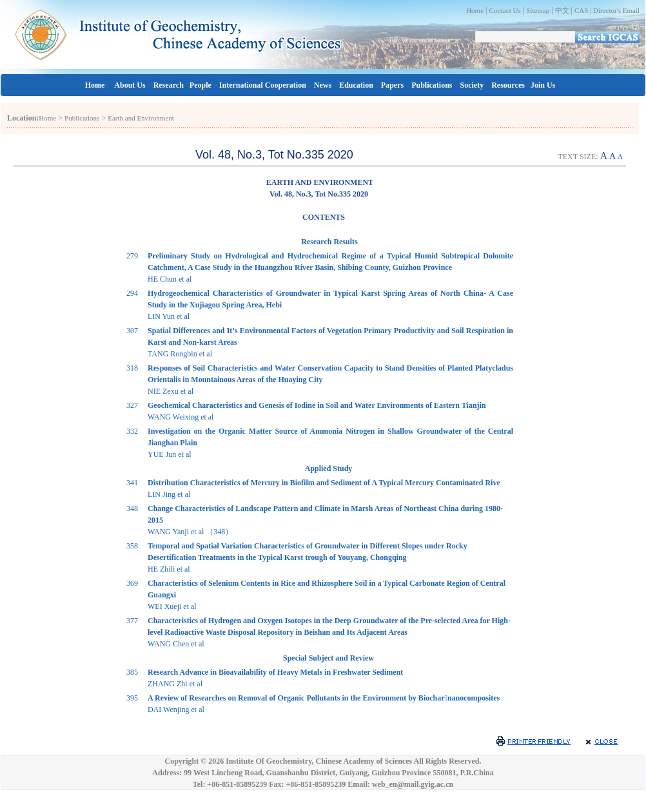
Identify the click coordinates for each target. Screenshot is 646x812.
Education (356, 85)
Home (475, 10)
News (323, 85)
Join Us (543, 85)
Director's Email (616, 10)
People (201, 85)
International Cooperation (263, 85)
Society (472, 85)
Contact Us (504, 10)
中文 (562, 10)
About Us (130, 85)
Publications (432, 85)
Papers (392, 85)
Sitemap (538, 10)
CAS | (584, 10)
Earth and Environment (141, 118)
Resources (508, 85)
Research (169, 85)
